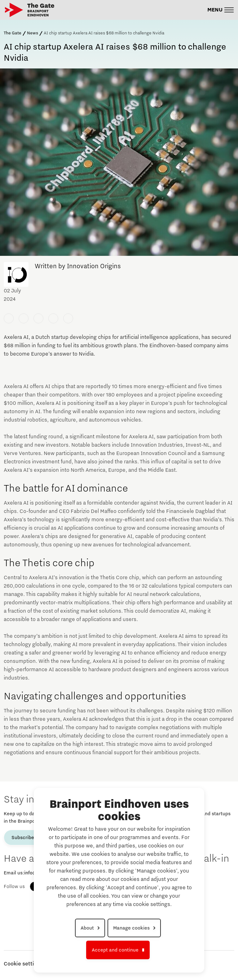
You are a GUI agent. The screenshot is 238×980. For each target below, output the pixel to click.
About (87, 928)
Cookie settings (23, 964)
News (33, 33)
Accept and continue (115, 950)
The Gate (13, 33)
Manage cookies (131, 928)
